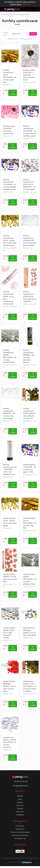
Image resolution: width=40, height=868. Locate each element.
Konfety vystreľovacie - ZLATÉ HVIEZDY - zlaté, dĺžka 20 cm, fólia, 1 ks (30, 413)
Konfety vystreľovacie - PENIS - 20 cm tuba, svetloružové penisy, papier (9, 298)
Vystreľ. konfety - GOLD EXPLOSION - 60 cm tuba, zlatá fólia (30, 523)
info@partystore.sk (20, 786)
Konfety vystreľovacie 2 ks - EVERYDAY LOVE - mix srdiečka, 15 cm (10, 470)
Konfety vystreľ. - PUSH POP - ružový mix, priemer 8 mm (10, 130)
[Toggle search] (33, 9)
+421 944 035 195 (20, 781)
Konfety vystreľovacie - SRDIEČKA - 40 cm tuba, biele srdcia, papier (9, 413)
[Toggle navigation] (3, 10)
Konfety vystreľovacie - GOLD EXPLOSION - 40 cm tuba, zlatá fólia (10, 76)
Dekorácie (20, 812)
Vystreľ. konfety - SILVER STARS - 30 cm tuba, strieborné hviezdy (10, 633)
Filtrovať (33, 34)
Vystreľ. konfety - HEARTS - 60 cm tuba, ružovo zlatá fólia (10, 578)
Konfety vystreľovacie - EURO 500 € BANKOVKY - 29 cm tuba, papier (29, 185)
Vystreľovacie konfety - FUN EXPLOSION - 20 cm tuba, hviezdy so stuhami (30, 686)
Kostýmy (20, 802)
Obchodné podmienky (20, 835)
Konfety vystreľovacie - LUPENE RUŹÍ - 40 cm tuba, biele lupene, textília (30, 241)
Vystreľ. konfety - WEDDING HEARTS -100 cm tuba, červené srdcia (10, 686)
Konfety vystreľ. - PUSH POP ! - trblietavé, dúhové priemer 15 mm (30, 75)
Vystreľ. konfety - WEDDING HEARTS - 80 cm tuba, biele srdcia (30, 632)
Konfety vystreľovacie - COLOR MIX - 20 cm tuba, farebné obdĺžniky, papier (30, 131)
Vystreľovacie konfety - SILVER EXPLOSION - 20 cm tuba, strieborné (10, 742)
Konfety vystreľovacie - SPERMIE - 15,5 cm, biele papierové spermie (29, 356)
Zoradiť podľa (6, 34)
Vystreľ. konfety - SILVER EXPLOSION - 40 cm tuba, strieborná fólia (30, 579)
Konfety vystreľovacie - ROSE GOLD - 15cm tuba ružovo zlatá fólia (30, 297)
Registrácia (20, 829)
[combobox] (20, 34)
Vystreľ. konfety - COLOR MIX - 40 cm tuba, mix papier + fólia (30, 468)
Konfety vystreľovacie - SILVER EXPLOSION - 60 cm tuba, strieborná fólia (10, 356)
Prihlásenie (20, 826)
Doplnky (20, 809)
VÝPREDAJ (20, 815)
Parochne (20, 805)
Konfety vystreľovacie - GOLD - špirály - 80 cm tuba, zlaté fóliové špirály (10, 241)
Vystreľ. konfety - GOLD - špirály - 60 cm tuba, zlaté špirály (10, 522)
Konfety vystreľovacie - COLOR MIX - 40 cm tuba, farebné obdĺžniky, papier (10, 185)
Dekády (20, 796)
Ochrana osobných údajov (20, 832)
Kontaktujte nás (20, 838)
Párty (20, 799)
